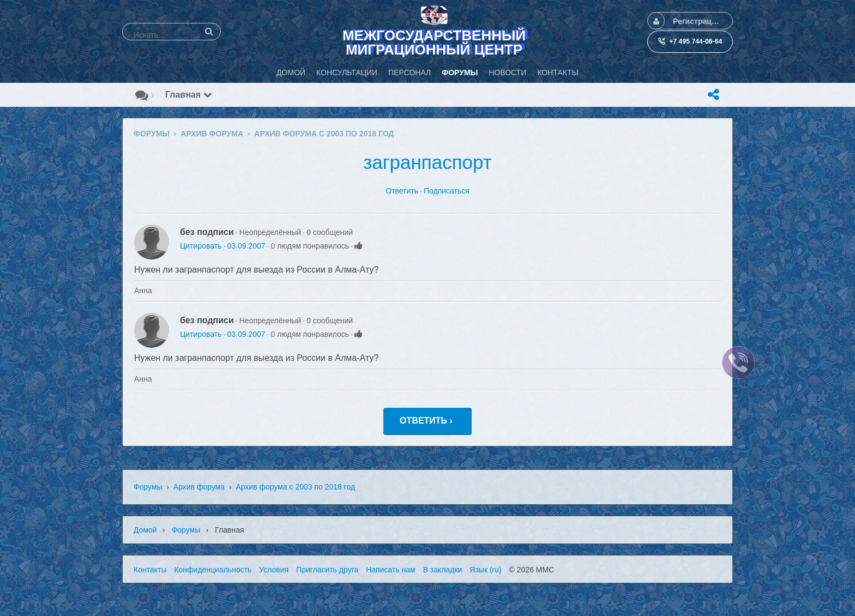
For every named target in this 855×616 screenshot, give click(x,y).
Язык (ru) (485, 570)
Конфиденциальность (213, 570)
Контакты (150, 570)
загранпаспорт (427, 162)
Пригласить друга (327, 570)
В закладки (443, 570)
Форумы (148, 487)
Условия (274, 570)
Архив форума (199, 487)
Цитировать (201, 246)
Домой (145, 530)
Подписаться (447, 191)
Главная (189, 95)
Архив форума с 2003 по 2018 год (295, 487)
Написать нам (391, 570)
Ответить (402, 191)
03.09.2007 (246, 246)
